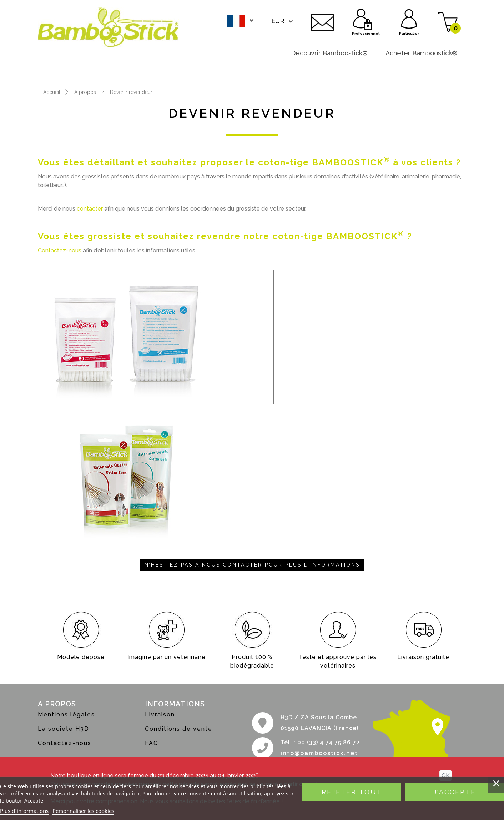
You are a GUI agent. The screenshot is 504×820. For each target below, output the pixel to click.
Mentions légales (66, 715)
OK (446, 776)
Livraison (160, 715)
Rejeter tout (352, 792)
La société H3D (64, 729)
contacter (90, 209)
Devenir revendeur (428, 67)
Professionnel (363, 18)
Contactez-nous (322, 22)
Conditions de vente (179, 729)
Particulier (409, 18)
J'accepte (455, 792)
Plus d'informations (24, 811)
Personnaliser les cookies (83, 811)
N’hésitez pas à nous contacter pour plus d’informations (252, 565)
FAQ (152, 743)
